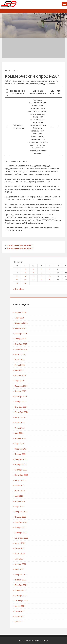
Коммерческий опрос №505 (20, 248)
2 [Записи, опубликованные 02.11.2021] (65, 269)
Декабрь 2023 (60, 459)
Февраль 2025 (60, 386)
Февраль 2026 (60, 323)
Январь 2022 (60, 580)
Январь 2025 (60, 391)
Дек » (61, 289)
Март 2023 (59, 506)
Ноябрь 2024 (60, 402)
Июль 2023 (59, 485)
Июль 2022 (59, 548)
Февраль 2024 (60, 449)
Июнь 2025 (59, 365)
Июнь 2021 (59, 616)
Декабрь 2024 (60, 396)
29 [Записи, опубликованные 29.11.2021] (56, 283)
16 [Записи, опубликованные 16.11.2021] (65, 276)
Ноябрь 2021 (60, 590)
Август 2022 (59, 543)
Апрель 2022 (60, 564)
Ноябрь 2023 (60, 464)
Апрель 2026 (60, 313)
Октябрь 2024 (60, 407)
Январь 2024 (60, 454)
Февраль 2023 (60, 512)
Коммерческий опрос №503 (20, 245)
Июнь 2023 (59, 491)
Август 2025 (59, 354)
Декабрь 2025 (60, 334)
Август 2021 (59, 606)
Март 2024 (59, 444)
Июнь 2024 (59, 428)
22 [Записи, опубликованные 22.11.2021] (56, 280)
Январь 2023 (60, 517)
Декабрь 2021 (60, 585)
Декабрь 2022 (60, 522)
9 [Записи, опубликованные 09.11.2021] (65, 273)
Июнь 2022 (59, 554)
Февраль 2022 (60, 575)
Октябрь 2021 (60, 596)
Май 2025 (58, 370)
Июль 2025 (59, 360)
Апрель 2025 (60, 375)
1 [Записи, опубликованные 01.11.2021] (56, 269)
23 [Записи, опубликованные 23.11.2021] (65, 280)
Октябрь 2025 (60, 344)
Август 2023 (59, 480)
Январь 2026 (60, 328)
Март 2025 (59, 381)
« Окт (55, 289)
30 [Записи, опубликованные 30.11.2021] (65, 283)
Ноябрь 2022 (60, 527)
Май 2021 (58, 622)
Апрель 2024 (60, 438)
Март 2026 (59, 318)
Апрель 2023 (60, 501)
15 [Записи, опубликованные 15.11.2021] (56, 276)
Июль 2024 (59, 423)
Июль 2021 (59, 611)
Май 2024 (58, 433)
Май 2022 (58, 559)
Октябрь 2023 (60, 470)
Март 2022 (59, 569)
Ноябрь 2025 (60, 339)
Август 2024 (59, 417)
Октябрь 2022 (60, 533)
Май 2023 (58, 496)
